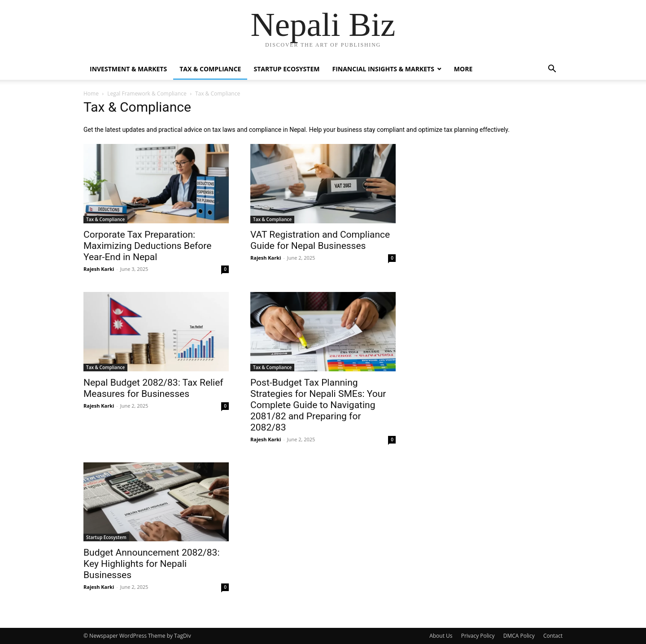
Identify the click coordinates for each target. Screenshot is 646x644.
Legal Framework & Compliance (147, 94)
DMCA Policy (519, 636)
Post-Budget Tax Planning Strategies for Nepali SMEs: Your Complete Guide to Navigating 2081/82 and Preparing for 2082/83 (318, 405)
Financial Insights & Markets (383, 69)
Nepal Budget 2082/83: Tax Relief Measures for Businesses (153, 388)
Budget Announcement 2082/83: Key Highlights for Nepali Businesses (151, 564)
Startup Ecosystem (286, 69)
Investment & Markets (128, 69)
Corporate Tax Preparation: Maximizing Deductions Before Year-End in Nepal (147, 246)
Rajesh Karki (99, 269)
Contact (553, 636)
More (463, 69)
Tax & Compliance (210, 69)
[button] (552, 70)
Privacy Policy (478, 636)
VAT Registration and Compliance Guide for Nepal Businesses (320, 240)
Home (91, 94)
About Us (441, 636)
